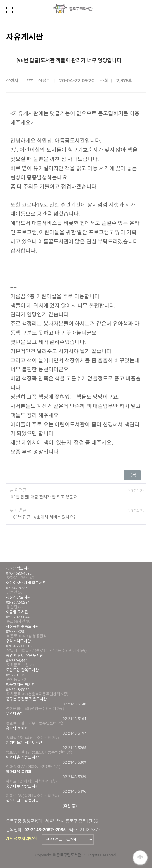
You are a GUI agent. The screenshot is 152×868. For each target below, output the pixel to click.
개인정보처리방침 (21, 839)
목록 (132, 475)
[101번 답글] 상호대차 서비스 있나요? (43, 517)
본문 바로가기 (0, 0)
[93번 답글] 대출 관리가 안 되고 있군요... (45, 497)
